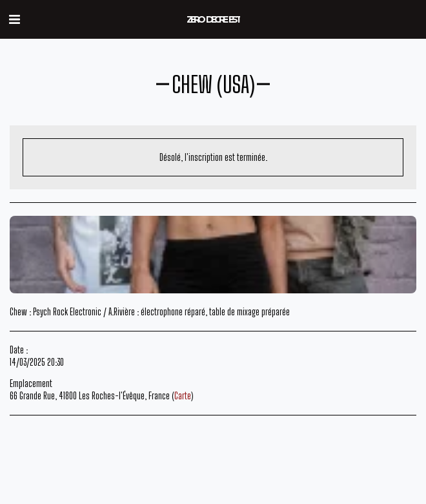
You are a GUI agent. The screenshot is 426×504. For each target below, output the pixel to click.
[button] (14, 19)
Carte (183, 396)
